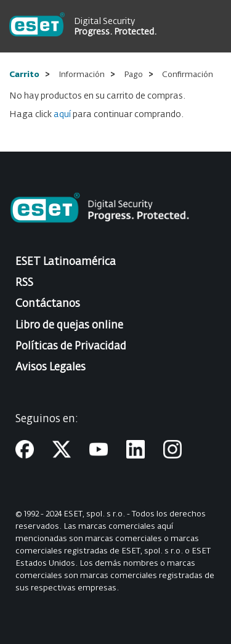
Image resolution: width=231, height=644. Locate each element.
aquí (62, 115)
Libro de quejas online (69, 326)
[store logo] (37, 26)
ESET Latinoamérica (66, 262)
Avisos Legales (51, 368)
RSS (24, 283)
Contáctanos (48, 304)
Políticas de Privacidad (71, 347)
